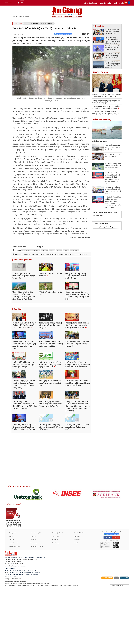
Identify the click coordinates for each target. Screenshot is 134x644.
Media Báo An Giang (37, 601)
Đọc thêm (18, 325)
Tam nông (34, 598)
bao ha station (103, 224)
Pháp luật (77, 591)
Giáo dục (33, 591)
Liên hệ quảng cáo (91, 3)
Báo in (116, 633)
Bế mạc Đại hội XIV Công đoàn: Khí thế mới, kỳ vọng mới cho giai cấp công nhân (107, 113)
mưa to (38, 250)
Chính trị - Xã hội (31, 23)
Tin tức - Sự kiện (100, 72)
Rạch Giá (52, 250)
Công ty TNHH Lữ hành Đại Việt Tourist (105, 212)
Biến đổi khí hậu (47, 23)
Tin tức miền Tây (14, 601)
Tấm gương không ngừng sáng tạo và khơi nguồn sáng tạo (106, 102)
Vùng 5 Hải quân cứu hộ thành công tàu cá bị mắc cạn (112, 147)
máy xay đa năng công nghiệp (104, 227)
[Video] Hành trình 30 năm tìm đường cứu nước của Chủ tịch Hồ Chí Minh (106, 107)
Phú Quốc (59, 250)
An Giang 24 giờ (35, 588)
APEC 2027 (45, 250)
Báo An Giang (74, 250)
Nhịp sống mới (13, 598)
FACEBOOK (108, 593)
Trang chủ (18, 23)
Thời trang (56, 598)
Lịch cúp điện (119, 3)
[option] (28, 550)
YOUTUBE (116, 593)
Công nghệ (55, 591)
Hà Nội (33, 250)
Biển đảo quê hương (102, 119)
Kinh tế (11, 591)
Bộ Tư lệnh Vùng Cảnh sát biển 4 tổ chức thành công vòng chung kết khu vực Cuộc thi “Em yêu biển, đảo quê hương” (113, 202)
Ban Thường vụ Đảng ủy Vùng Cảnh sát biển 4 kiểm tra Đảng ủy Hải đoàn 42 (113, 190)
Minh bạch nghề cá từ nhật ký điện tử (113, 155)
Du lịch (76, 598)
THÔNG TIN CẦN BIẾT (14, 560)
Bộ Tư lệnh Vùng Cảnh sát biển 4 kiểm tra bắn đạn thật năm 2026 (113, 166)
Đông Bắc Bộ (25, 250)
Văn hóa (33, 595)
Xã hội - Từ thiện (79, 588)
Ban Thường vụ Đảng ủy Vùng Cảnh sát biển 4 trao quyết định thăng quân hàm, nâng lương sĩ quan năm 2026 (113, 178)
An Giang (66, 250)
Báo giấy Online (106, 3)
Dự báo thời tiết (98, 216)
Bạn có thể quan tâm (23, 262)
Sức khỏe (77, 595)
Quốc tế (11, 595)
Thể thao (55, 595)
